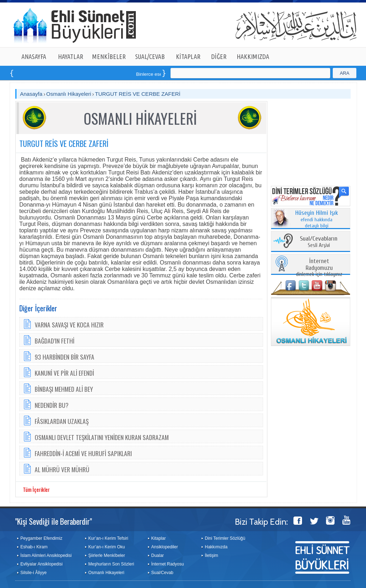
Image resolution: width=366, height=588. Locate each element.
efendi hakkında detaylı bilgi (317, 219)
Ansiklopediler (165, 547)
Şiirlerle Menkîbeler (107, 555)
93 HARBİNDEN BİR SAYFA (65, 357)
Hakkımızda (216, 547)
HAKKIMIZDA (253, 56)
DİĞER (219, 56)
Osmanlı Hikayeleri (69, 94)
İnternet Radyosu (167, 564)
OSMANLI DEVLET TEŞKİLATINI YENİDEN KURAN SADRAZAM (102, 437)
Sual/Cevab (162, 573)
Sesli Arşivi (319, 242)
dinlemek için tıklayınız (319, 268)
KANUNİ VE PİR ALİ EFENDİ (64, 373)
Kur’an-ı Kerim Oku (107, 547)
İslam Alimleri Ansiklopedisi (46, 555)
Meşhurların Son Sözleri (111, 564)
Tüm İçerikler (36, 489)
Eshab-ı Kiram (34, 547)
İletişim (211, 555)
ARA (345, 73)
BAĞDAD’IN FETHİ (55, 341)
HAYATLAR (71, 56)
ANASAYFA (34, 56)
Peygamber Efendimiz (41, 538)
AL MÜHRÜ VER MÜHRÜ (62, 469)
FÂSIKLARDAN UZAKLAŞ (62, 421)
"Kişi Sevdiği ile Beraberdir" (53, 521)
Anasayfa (31, 94)
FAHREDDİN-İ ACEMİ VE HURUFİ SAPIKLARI (83, 453)
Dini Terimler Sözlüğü (225, 538)
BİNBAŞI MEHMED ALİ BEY (64, 389)
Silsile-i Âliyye (33, 573)
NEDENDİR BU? (52, 405)
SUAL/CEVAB (150, 56)
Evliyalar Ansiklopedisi (41, 564)
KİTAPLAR (188, 56)
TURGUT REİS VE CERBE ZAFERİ (138, 94)
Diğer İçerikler (38, 308)
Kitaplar (159, 538)
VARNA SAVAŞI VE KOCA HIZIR (69, 325)
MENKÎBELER (109, 56)
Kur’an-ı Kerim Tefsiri (108, 538)
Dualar (157, 555)
